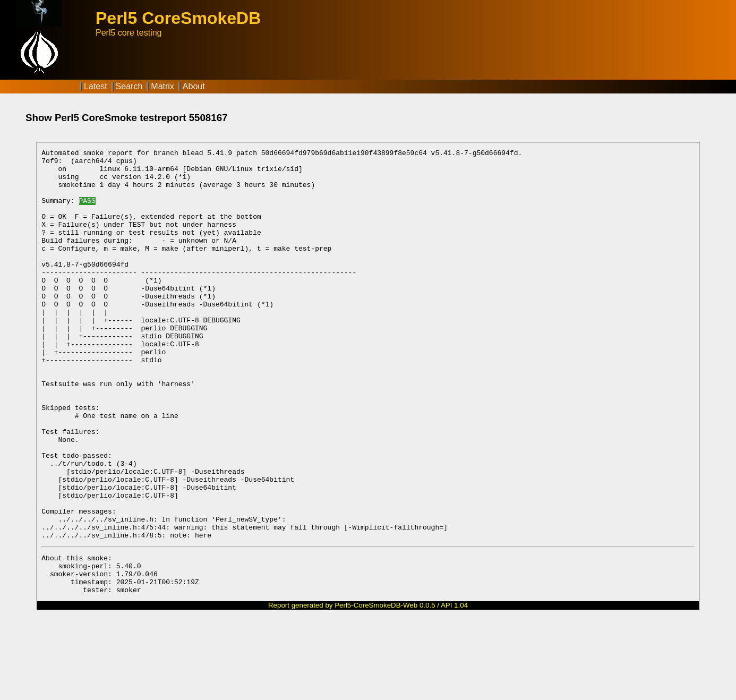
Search (129, 86)
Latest (96, 86)
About (194, 86)
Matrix (162, 86)
